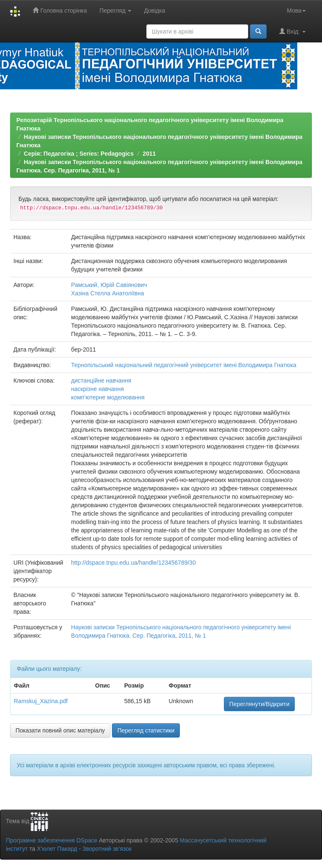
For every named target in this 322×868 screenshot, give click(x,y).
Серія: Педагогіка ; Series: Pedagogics (79, 154)
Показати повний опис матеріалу (60, 730)
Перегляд (115, 10)
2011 (149, 154)
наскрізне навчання (98, 389)
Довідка (154, 10)
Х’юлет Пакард (57, 849)
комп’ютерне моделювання (108, 397)
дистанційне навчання (101, 381)
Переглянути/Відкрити (259, 704)
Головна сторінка (60, 10)
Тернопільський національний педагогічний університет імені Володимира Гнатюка (184, 365)
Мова (296, 10)
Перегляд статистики (146, 730)
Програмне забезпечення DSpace (52, 840)
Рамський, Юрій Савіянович (109, 285)
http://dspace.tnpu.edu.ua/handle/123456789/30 (134, 563)
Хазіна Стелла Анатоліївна (108, 293)
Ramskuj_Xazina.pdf (41, 701)
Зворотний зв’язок (107, 849)
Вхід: (292, 31)
